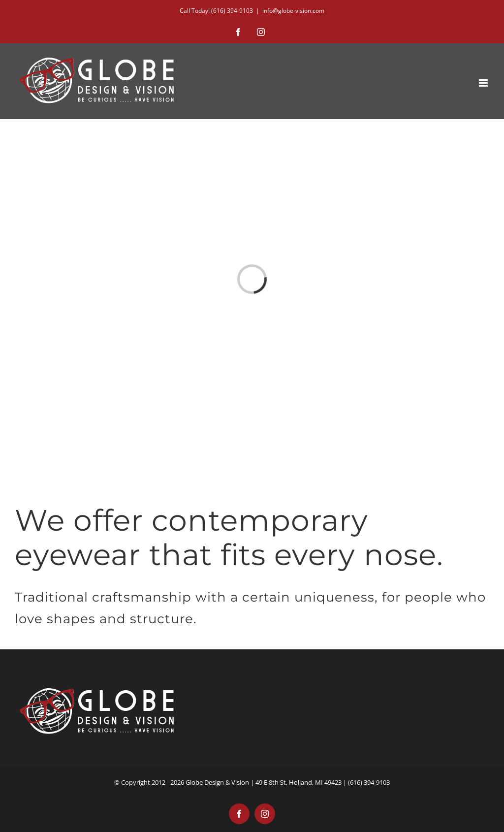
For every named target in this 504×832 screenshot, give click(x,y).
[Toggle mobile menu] (484, 83)
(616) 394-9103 (232, 11)
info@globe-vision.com (293, 11)
